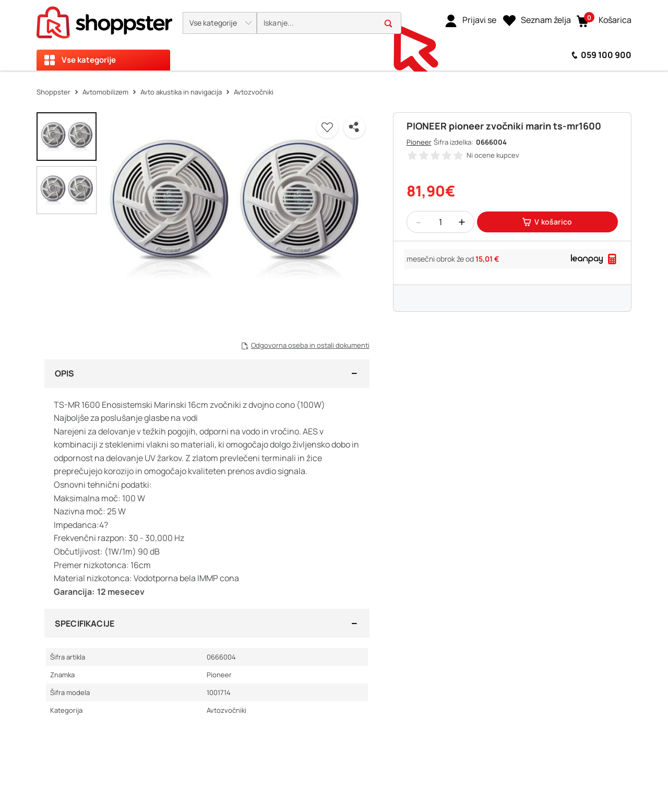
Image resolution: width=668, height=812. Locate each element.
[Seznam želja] (537, 20)
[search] (329, 23)
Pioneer (419, 142)
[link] (470, 20)
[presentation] (334, 35)
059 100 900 (606, 55)
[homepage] (104, 19)
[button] (220, 23)
